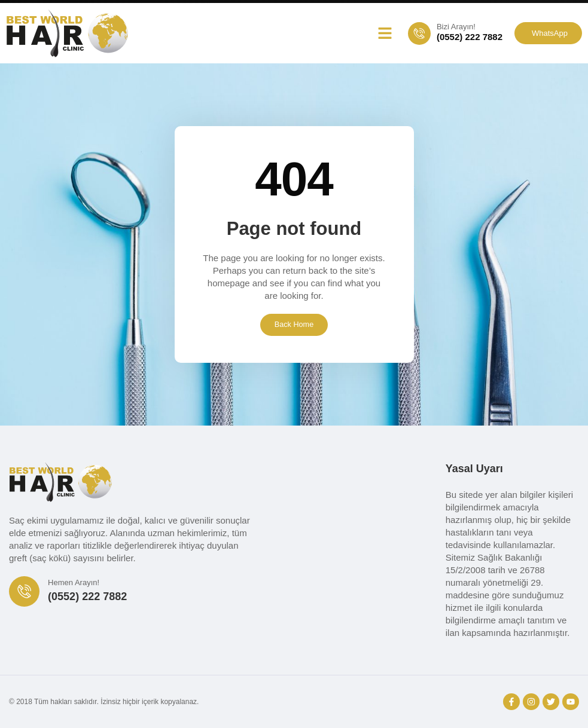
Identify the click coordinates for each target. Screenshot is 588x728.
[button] (385, 33)
